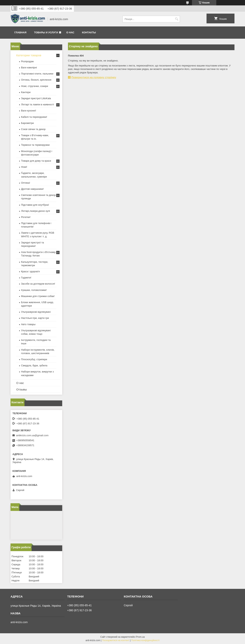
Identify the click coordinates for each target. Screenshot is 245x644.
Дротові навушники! (32, 189)
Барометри (27, 123)
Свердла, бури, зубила (34, 365)
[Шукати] (177, 19)
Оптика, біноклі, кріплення (36, 80)
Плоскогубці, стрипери (34, 359)
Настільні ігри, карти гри (35, 318)
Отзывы (22, 389)
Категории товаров (29, 55)
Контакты (89, 32)
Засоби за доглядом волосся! (38, 284)
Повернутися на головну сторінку (94, 77)
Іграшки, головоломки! (34, 290)
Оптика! (26, 183)
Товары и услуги (46, 32)
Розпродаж (27, 61)
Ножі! (24, 167)
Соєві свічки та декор (33, 129)
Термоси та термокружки (35, 145)
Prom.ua (140, 637)
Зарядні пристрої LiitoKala (36, 98)
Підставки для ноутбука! (35, 205)
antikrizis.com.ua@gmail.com (32, 435)
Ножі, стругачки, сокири (35, 86)
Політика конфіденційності (145, 640)
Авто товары (28, 324)
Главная (20, 32)
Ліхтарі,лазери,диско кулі (36, 211)
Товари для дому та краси (36, 161)
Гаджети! (26, 278)
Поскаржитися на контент (116, 640)
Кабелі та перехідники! (34, 117)
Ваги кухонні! (29, 111)
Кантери (26, 92)
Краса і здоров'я (30, 271)
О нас (70, 32)
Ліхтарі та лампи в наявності (37, 104)
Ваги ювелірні (29, 68)
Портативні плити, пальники (37, 74)
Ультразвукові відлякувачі (36, 312)
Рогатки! (26, 217)
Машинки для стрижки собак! (38, 296)
